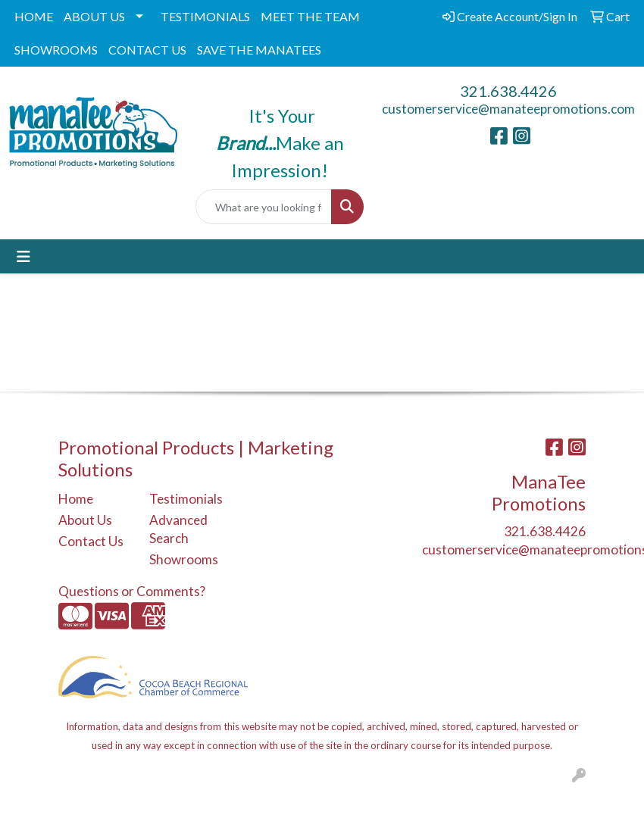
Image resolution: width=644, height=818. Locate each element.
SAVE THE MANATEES (259, 50)
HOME (34, 16)
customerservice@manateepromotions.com (508, 109)
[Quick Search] (264, 207)
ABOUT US (94, 16)
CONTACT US (147, 50)
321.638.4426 (508, 91)
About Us (85, 520)
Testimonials (186, 499)
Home (76, 499)
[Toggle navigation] (23, 256)
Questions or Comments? (132, 591)
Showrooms (184, 559)
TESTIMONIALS (205, 16)
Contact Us (91, 541)
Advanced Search (178, 529)
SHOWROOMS (56, 50)
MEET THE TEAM (310, 16)
